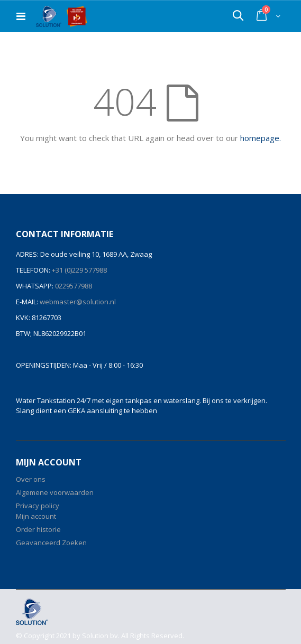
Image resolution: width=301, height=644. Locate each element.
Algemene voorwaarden (55, 492)
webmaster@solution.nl (77, 302)
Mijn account (36, 516)
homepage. (261, 138)
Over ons (31, 479)
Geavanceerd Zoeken (51, 543)
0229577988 (73, 286)
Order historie (38, 529)
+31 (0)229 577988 (79, 270)
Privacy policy (38, 506)
